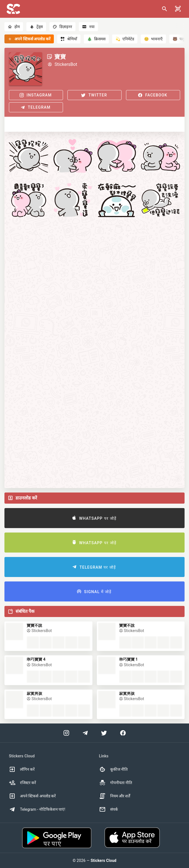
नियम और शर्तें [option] (115, 796)
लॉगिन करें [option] (22, 769)
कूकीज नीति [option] (113, 769)
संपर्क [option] (109, 809)
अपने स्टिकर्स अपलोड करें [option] (32, 796)
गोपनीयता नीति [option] (116, 783)
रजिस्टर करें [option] (22, 783)
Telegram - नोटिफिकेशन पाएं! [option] (37, 809)
